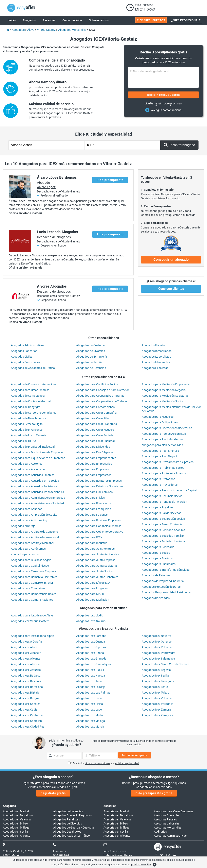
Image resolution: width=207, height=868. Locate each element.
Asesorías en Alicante (117, 836)
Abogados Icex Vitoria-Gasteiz (30, 621)
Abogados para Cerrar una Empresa (33, 571)
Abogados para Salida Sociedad (162, 513)
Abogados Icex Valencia (157, 698)
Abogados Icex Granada (91, 659)
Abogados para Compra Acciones (32, 600)
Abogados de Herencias (91, 368)
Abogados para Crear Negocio (95, 430)
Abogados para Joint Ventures (95, 549)
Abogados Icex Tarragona (158, 681)
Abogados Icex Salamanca (158, 659)
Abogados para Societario (158, 547)
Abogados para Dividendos (93, 447)
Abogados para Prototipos (158, 479)
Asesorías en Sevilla (116, 832)
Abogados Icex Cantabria (27, 715)
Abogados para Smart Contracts (162, 524)
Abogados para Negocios (158, 417)
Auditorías (160, 832)
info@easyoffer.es (115, 851)
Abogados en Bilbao (15, 823)
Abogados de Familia (89, 362)
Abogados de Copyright (26, 407)
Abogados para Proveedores (160, 485)
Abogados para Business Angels (31, 560)
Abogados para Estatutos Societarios (100, 486)
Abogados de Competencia (28, 396)
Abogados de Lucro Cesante (29, 435)
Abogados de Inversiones (27, 430)
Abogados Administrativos (28, 345)
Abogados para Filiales (90, 498)
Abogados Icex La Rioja (91, 687)
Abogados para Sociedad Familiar (163, 536)
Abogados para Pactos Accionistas (164, 434)
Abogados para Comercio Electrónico (34, 577)
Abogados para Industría (92, 543)
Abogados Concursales (25, 362)
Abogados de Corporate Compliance (34, 413)
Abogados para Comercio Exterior (32, 583)
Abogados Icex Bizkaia (25, 693)
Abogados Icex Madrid (90, 715)
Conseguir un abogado (171, 260)
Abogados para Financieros (93, 503)
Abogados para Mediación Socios (163, 401)
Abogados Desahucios (67, 832)
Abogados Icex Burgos (25, 698)
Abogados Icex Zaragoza (157, 715)
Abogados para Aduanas (27, 509)
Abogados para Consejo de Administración (103, 390)
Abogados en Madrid (16, 811)
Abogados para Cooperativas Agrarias (100, 396)
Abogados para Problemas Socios (163, 468)
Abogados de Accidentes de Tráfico (33, 368)
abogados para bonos (25, 554)
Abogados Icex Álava (24, 647)
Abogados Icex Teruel (155, 687)
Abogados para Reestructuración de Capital (169, 490)
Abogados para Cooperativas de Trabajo (101, 401)
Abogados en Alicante (16, 836)
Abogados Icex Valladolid (157, 704)
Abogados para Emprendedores (96, 458)
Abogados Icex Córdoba (91, 636)
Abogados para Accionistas (28, 469)
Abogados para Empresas (92, 469)
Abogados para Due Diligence (95, 452)
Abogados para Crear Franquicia (97, 424)
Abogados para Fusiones (92, 515)
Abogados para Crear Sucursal (95, 441)
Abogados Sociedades (156, 598)
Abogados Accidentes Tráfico (71, 836)
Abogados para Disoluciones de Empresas (37, 452)
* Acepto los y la (103, 763)
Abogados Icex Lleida (90, 704)
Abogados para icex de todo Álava (32, 615)
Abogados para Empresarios (94, 464)
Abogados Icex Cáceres (26, 704)
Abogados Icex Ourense (157, 642)
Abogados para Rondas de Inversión (164, 502)
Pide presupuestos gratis (154, 793)
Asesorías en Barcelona (118, 815)
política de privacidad (127, 763)
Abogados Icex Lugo (89, 710)
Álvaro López (46, 187)
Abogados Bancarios (24, 351)
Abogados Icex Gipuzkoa (92, 647)
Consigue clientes (171, 289)
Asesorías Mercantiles (168, 828)
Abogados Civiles (22, 357)
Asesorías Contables (167, 815)
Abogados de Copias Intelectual (31, 401)
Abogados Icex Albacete (26, 653)
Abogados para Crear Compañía (96, 413)
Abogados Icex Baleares (26, 681)
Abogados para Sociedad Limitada (163, 541)
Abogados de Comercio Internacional (34, 384)
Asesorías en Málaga (117, 828)
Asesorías (110, 806)
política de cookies (141, 865)
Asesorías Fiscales (165, 819)
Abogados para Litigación (92, 588)
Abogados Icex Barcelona (27, 687)
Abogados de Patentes (156, 575)
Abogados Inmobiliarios (157, 351)
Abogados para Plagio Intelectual (163, 439)
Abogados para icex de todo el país (33, 636)
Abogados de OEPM (23, 441)
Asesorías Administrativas (170, 836)
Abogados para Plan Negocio (160, 456)
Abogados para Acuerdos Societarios (34, 486)
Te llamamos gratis (135, 755)
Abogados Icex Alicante (26, 659)
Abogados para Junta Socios (94, 571)
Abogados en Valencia (17, 819)
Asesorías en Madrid (116, 811)
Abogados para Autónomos (28, 549)
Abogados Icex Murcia (90, 727)
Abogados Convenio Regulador (73, 815)
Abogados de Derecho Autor (29, 418)
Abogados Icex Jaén (89, 681)
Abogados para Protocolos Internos (164, 473)
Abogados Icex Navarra (156, 636)
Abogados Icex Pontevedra (159, 653)
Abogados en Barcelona (18, 815)
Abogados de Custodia (90, 345)
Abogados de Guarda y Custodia (73, 828)
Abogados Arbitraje (23, 526)
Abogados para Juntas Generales (97, 577)
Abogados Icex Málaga (91, 721)
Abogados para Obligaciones (160, 422)
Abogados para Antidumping (29, 520)
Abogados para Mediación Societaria (165, 396)
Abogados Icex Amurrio (91, 621)
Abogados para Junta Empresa (96, 560)
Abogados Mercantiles (156, 362)
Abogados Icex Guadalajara (94, 664)
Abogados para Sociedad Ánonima (163, 530)
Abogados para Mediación (93, 600)
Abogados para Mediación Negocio (164, 390)
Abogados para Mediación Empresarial (166, 384)
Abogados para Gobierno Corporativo (100, 532)
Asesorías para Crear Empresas (174, 811)
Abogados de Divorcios (91, 351)
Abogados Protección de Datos (161, 587)
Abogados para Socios (156, 553)
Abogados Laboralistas (156, 357)
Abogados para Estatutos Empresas (99, 481)
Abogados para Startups (157, 558)
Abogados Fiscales (154, 345)
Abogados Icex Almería (25, 664)
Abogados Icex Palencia (157, 647)
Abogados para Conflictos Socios (97, 384)
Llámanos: (60, 851)
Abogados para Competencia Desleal (34, 594)
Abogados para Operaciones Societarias (167, 428)
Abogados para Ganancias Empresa (99, 526)
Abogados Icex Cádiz (24, 710)
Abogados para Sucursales (159, 564)
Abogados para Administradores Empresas (38, 498)
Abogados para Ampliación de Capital (34, 515)
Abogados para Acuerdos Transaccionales (37, 492)
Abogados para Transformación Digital (166, 570)
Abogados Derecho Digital (27, 424)
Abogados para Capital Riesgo (30, 566)
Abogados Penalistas (155, 368)
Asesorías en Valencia (117, 819)
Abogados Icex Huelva (90, 670)
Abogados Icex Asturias (26, 670)
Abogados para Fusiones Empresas (98, 520)
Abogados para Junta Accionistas (98, 554)
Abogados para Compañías (28, 588)
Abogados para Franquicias (94, 509)
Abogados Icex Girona (90, 653)
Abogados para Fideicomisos (94, 492)
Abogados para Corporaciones (95, 407)
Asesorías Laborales (167, 823)
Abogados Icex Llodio (90, 615)
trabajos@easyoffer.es (118, 855)
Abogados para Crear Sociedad (96, 435)
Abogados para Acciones (27, 464)
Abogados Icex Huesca (91, 676)
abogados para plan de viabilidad (162, 445)
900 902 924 (61, 855)
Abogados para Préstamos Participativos (168, 462)
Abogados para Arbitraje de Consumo (34, 532)
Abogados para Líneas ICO (93, 583)
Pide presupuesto (110, 180)
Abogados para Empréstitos (94, 475)
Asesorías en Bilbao (116, 823)
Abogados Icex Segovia (156, 670)
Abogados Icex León (89, 698)
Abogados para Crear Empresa (30, 390)
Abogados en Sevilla (15, 832)
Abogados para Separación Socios (163, 519)
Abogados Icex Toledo (155, 693)
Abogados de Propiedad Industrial (163, 581)
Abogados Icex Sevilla (155, 676)
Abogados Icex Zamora (156, 710)
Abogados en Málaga (16, 828)
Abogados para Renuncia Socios (162, 496)
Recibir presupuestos (163, 95)
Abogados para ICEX (89, 537)
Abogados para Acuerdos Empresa (33, 475)
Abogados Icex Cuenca (91, 642)
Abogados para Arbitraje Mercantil (32, 543)
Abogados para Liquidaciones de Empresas (38, 458)
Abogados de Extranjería (92, 357)
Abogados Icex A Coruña (26, 642)
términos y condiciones (98, 763)
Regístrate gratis (53, 793)
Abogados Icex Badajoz (26, 676)
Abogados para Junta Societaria (97, 566)
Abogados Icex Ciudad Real (28, 727)
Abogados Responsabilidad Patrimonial (166, 592)
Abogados (9, 806)
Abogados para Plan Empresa (160, 451)
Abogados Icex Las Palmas (93, 693)
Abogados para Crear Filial (93, 418)
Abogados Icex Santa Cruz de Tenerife (165, 664)
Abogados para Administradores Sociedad (37, 503)
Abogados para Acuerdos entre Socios (35, 481)
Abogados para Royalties (157, 507)
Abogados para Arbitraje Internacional (35, 537)
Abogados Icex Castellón (26, 721)
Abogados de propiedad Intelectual (33, 447)
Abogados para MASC (90, 594)
